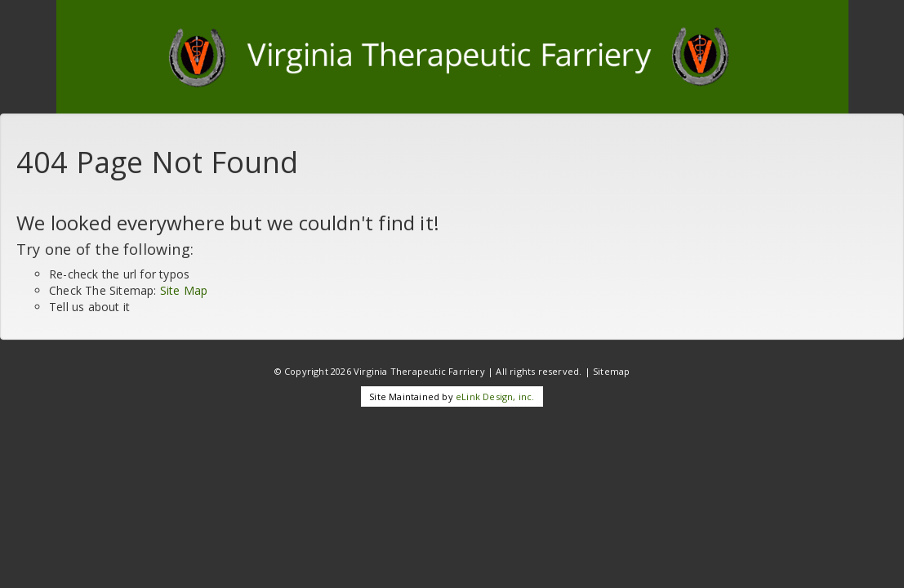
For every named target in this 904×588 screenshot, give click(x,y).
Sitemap (611, 371)
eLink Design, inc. (495, 396)
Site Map (184, 290)
